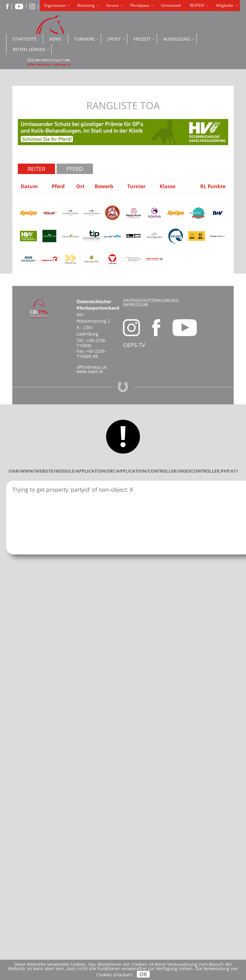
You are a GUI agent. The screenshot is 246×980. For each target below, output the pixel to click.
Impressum (135, 305)
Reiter (36, 169)
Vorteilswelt (171, 5)
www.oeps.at (90, 371)
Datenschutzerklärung (151, 300)
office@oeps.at (92, 367)
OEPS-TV (134, 345)
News (55, 39)
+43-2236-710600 (92, 343)
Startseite (25, 39)
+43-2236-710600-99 (91, 354)
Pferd (75, 169)
